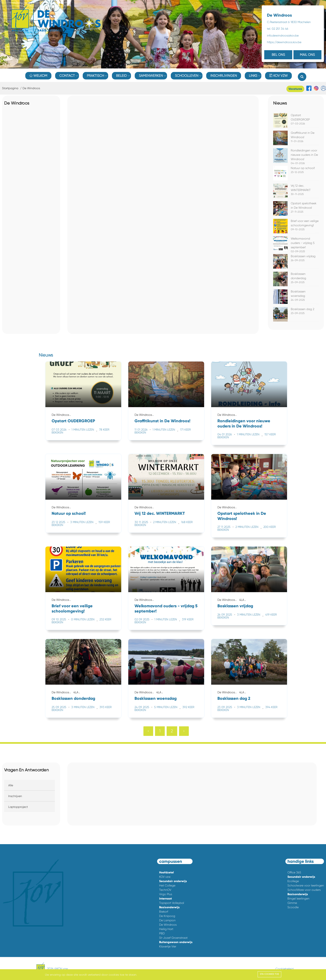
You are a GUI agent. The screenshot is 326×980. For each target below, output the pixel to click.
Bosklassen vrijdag (303, 256)
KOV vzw (278, 76)
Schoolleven (187, 76)
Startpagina (10, 88)
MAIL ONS (307, 55)
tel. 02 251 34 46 (278, 29)
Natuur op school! (303, 168)
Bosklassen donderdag (73, 698)
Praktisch (95, 76)
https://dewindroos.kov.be (284, 42)
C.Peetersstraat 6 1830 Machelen (289, 22)
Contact (67, 76)
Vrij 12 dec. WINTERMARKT (160, 513)
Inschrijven (15, 796)
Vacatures (295, 89)
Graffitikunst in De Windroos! (162, 421)
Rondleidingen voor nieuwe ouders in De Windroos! (304, 155)
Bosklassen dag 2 (302, 309)
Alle (11, 785)
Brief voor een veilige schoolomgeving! (72, 608)
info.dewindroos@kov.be (283, 35)
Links (253, 76)
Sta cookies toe (269, 974)
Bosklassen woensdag (156, 698)
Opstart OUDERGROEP (73, 421)
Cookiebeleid (284, 969)
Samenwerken (151, 76)
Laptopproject (18, 807)
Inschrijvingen (224, 76)
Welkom (38, 76)
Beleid (121, 76)
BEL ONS (278, 55)
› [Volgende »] (184, 731)
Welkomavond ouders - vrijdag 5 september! (303, 243)
